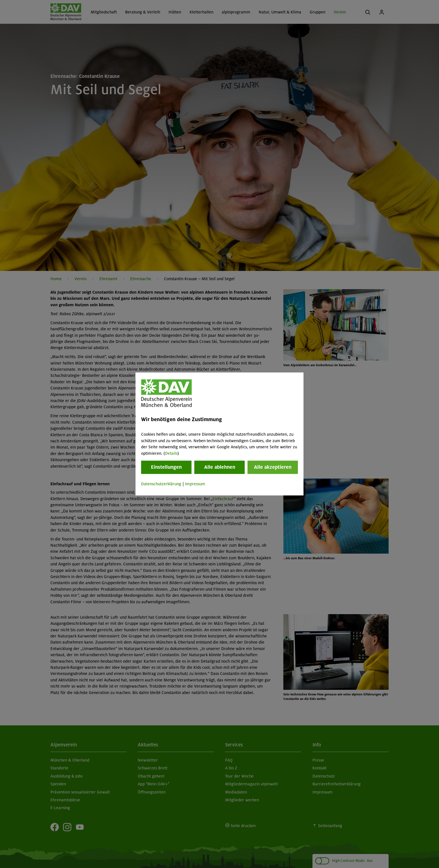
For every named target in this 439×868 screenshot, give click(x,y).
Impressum (195, 484)
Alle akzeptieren (273, 467)
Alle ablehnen (220, 467)
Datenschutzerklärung (161, 484)
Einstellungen (166, 467)
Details (171, 453)
